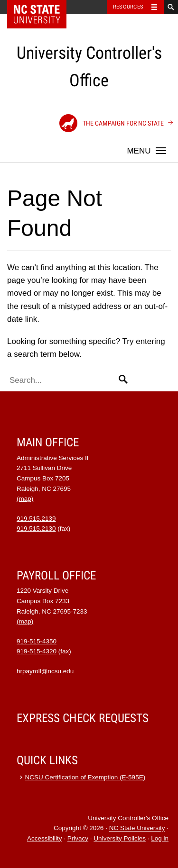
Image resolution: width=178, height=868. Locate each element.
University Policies (120, 838)
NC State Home (43, 7)
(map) (25, 499)
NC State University (137, 828)
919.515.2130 (36, 529)
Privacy (78, 838)
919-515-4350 (37, 641)
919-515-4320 (37, 651)
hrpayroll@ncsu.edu (45, 671)
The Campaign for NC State (112, 123)
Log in (160, 838)
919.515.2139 (36, 519)
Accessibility (45, 838)
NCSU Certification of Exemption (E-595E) (85, 777)
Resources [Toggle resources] (128, 7)
